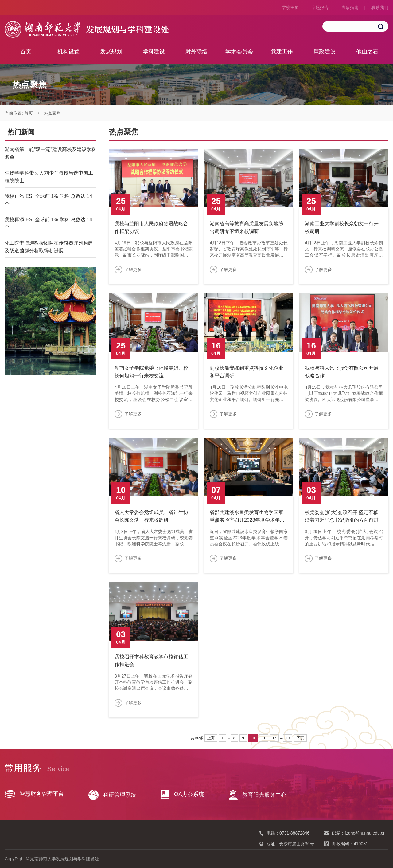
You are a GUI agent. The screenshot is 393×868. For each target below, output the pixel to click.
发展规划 (111, 52)
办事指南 (350, 7)
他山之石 (367, 52)
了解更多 (133, 269)
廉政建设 (325, 52)
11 (264, 738)
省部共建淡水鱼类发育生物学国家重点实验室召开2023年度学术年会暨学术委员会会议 (247, 520)
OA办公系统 (183, 794)
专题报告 (320, 7)
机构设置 (68, 52)
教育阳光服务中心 (258, 795)
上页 (211, 738)
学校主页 (290, 7)
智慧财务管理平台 (34, 794)
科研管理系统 (112, 795)
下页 (300, 738)
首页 (26, 52)
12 (274, 738)
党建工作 (282, 52)
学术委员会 (239, 52)
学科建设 (154, 52)
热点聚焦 (52, 113)
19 (288, 738)
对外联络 (196, 52)
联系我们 (380, 7)
